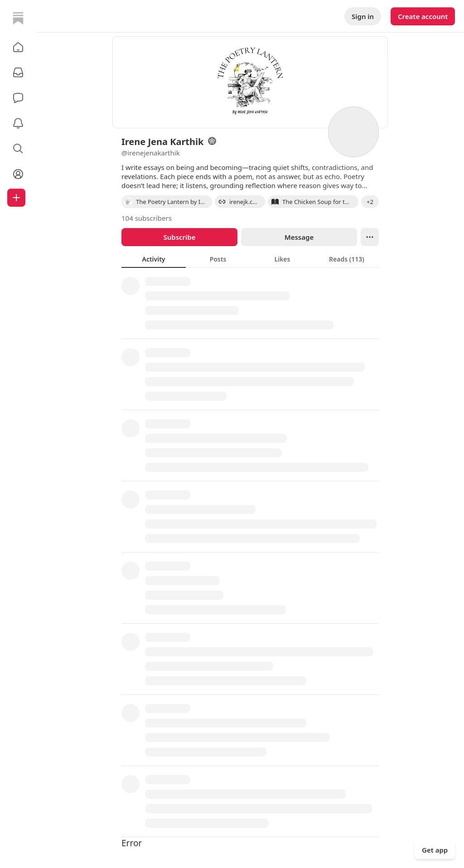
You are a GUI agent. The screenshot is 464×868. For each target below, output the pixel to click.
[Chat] (18, 98)
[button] (18, 47)
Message (299, 237)
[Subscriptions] (18, 73)
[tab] (154, 259)
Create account (423, 16)
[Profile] (18, 174)
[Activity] (18, 123)
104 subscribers (147, 218)
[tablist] (250, 259)
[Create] (16, 198)
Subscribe (179, 237)
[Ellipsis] (370, 237)
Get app (435, 850)
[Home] (18, 18)
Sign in (363, 16)
